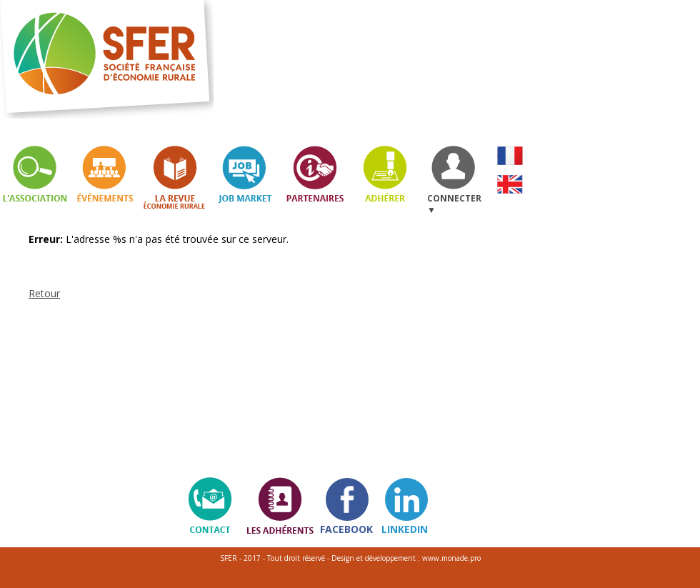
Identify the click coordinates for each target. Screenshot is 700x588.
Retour (44, 293)
